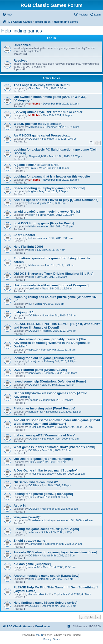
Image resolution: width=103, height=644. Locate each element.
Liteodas (33, 400)
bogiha (32, 191)
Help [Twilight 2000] (28, 247)
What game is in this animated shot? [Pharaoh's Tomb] (54, 447)
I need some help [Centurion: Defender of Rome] (50, 381)
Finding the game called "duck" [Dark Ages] (46, 529)
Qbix (31, 462)
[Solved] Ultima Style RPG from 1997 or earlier (48, 112)
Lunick (32, 168)
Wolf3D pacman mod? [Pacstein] (38, 124)
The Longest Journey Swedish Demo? (42, 85)
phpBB (39, 635)
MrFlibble (34, 104)
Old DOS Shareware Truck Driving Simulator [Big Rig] (54, 274)
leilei (31, 203)
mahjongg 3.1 (24, 312)
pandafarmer (36, 412)
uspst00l (33, 350)
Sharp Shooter (24, 235)
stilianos (33, 532)
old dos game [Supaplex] (32, 564)
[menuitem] (7, 15)
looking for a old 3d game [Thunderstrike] (44, 358)
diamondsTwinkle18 (40, 594)
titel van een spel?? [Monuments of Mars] (44, 435)
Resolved (21, 60)
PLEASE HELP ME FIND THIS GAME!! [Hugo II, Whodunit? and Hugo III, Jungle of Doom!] (57, 326)
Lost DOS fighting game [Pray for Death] (44, 223)
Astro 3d (20, 505)
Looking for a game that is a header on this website (52, 176)
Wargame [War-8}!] (27, 517)
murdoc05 (34, 567)
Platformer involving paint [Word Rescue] (44, 408)
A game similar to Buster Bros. (36, 165)
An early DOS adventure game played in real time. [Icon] (55, 552)
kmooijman (35, 361)
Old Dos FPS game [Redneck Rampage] (43, 459)
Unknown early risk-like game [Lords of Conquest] (51, 285)
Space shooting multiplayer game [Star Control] (49, 188)
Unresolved (22, 45)
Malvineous (35, 127)
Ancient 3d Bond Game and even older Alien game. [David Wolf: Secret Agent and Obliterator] (57, 422)
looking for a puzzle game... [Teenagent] (43, 494)
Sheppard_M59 (37, 156)
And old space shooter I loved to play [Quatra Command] (56, 200)
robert (32, 215)
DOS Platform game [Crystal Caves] (40, 370)
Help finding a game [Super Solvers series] (45, 603)
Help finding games (22, 31)
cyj (30, 304)
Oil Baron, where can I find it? (36, 482)
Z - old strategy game (29, 541)
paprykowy (35, 373)
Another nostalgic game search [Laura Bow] (46, 576)
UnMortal (34, 288)
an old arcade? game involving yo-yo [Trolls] (47, 212)
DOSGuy (34, 139)
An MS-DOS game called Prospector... (42, 135)
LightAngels (35, 544)
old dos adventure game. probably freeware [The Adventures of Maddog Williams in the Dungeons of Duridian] (52, 343)
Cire (31, 88)
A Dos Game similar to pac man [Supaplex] (45, 470)
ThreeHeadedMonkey (41, 427)
